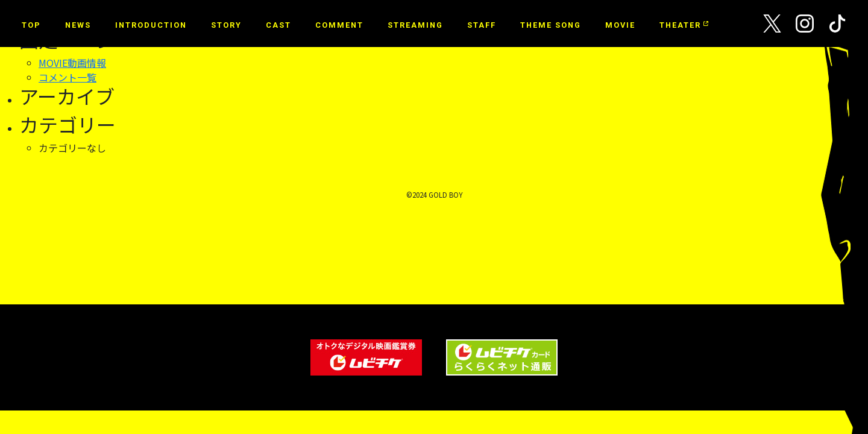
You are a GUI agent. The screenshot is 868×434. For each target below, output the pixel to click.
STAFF (482, 25)
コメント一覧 (68, 77)
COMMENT (339, 25)
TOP (31, 25)
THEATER (683, 25)
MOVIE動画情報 (72, 63)
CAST (278, 25)
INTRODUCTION (151, 25)
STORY (226, 25)
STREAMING (415, 25)
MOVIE (620, 25)
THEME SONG (551, 25)
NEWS (78, 25)
